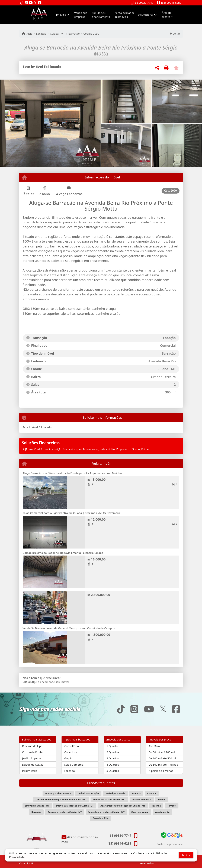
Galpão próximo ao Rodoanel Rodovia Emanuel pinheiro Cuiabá (63, 553)
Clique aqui (30, 682)
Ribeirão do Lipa (32, 746)
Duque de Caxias (33, 765)
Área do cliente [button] (167, 15)
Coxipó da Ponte (32, 752)
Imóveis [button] (61, 15)
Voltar (175, 34)
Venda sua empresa (81, 15)
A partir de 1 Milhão (161, 771)
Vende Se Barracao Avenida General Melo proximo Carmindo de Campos (69, 628)
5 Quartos (113, 771)
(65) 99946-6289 (171, 3)
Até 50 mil (155, 746)
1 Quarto (112, 746)
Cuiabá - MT (57, 34)
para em (61, 800)
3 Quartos (113, 758)
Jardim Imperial (32, 758)
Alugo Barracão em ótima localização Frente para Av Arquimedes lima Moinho (72, 473)
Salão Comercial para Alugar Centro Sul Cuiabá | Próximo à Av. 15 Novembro (71, 513)
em (109, 800)
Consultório (72, 746)
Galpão (69, 758)
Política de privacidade (170, 844)
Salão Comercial (74, 765)
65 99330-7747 (144, 3)
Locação (41, 34)
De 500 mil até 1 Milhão (163, 765)
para (58, 793)
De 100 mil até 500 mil (163, 758)
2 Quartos (113, 752)
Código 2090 (91, 34)
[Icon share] (22, 3)
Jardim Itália (30, 771)
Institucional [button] (146, 15)
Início (27, 34)
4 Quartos (113, 765)
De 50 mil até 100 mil (162, 752)
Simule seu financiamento (101, 15)
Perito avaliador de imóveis (124, 15)
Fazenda (70, 771)
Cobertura (71, 752)
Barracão (74, 34)
